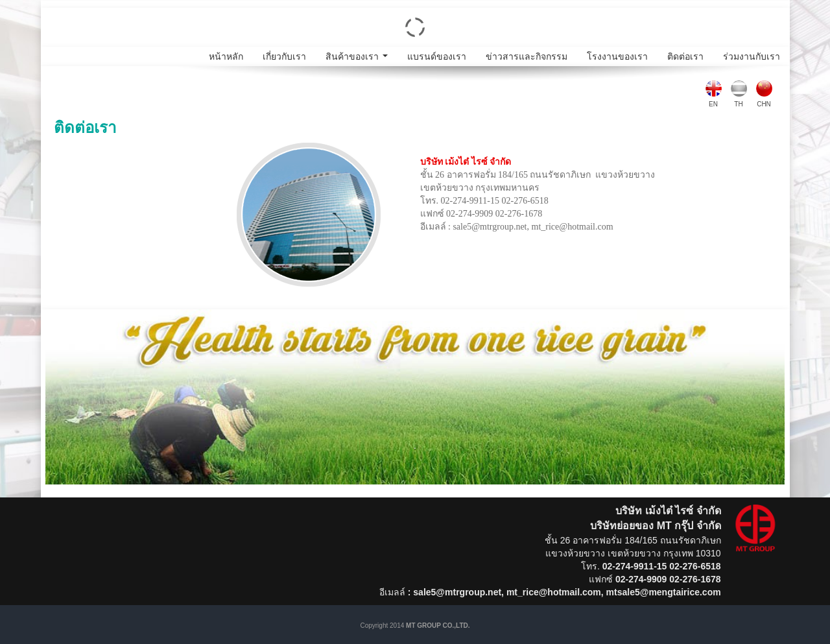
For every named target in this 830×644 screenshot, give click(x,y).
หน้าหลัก (226, 56)
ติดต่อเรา (685, 56)
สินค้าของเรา (359, 58)
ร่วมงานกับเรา (752, 56)
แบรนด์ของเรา (437, 56)
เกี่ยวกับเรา (284, 56)
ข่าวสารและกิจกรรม (527, 56)
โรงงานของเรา (617, 56)
